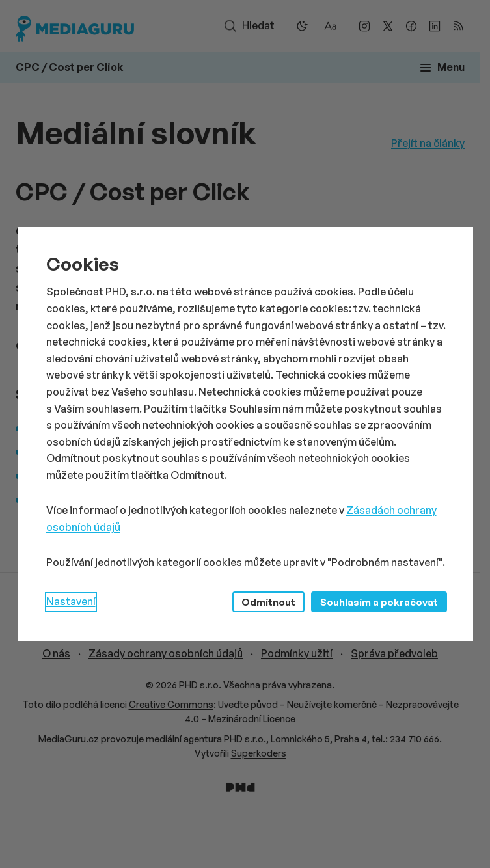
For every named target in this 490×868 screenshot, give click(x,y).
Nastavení (71, 601)
